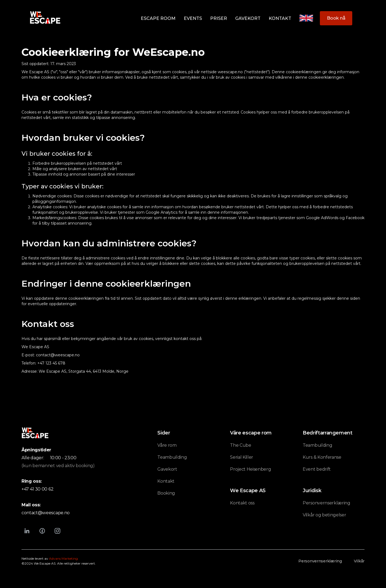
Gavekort (248, 18)
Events (193, 18)
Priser (219, 18)
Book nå (336, 18)
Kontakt (280, 18)
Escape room (158, 18)
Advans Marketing (63, 558)
